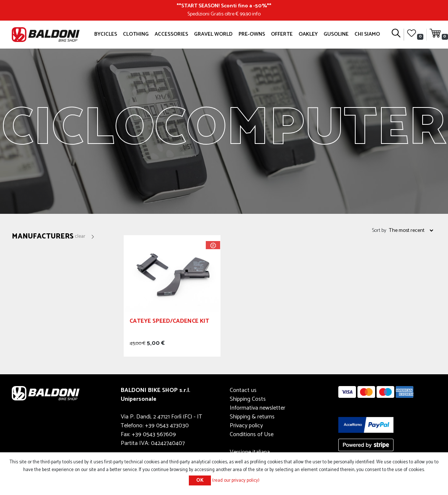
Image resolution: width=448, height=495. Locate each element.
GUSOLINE (336, 34)
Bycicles (106, 34)
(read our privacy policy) (236, 480)
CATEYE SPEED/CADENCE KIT (169, 322)
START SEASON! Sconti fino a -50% (224, 6)
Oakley (308, 34)
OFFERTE (282, 34)
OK (200, 480)
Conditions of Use (252, 434)
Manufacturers (43, 237)
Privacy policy (246, 426)
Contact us (243, 390)
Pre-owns (252, 34)
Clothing (136, 34)
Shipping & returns (252, 417)
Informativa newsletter (257, 408)
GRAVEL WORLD (213, 34)
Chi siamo (367, 34)
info (256, 14)
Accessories (171, 34)
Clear (80, 237)
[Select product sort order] (411, 230)
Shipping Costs (248, 399)
